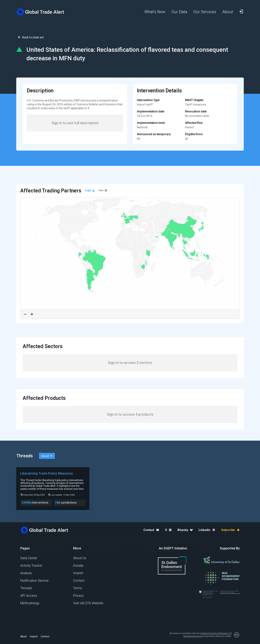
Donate (78, 566)
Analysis (26, 573)
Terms (78, 588)
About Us (80, 558)
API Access (29, 596)
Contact (79, 581)
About (24, 636)
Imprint (78, 573)
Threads (26, 588)
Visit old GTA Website (88, 603)
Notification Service (34, 581)
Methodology (30, 603)
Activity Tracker (31, 566)
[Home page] (44, 12)
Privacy (78, 596)
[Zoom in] (32, 314)
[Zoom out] (25, 314)
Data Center (29, 558)
